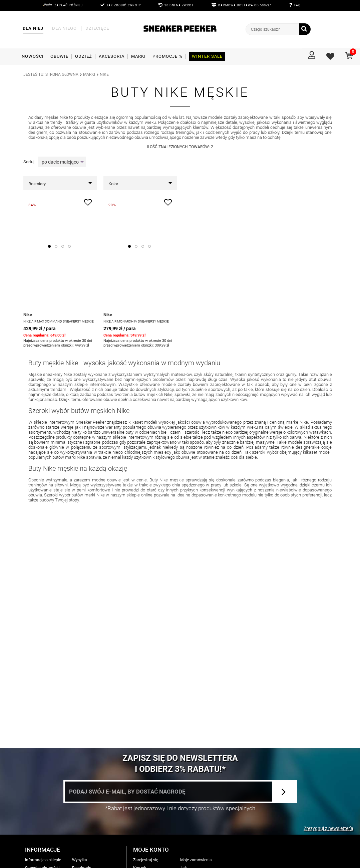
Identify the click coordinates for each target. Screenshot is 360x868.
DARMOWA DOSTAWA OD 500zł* (245, 5)
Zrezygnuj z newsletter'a (328, 828)
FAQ (297, 5)
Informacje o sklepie (43, 860)
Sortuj (29, 162)
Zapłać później (69, 5)
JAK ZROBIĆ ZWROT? (124, 5)
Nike (28, 315)
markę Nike (297, 422)
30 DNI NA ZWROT (179, 5)
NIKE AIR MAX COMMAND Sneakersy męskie (59, 321)
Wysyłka (80, 860)
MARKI (89, 74)
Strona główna (62, 74)
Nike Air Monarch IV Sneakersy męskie (136, 321)
